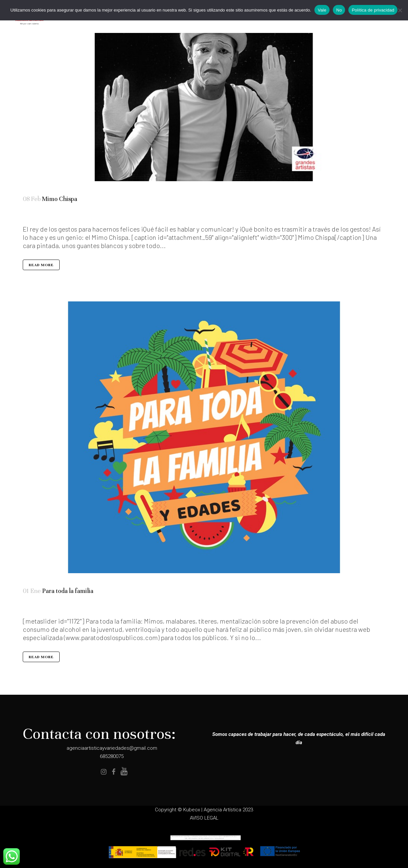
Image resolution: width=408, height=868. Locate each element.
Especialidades (37, 608)
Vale (322, 10)
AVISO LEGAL (204, 818)
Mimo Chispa (59, 199)
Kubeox (192, 810)
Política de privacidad (373, 10)
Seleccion (45, 608)
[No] (400, 10)
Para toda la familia (68, 591)
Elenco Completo (42, 215)
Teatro (49, 215)
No (339, 10)
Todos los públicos (56, 215)
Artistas (35, 215)
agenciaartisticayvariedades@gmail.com (112, 748)
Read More (41, 266)
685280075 (112, 756)
